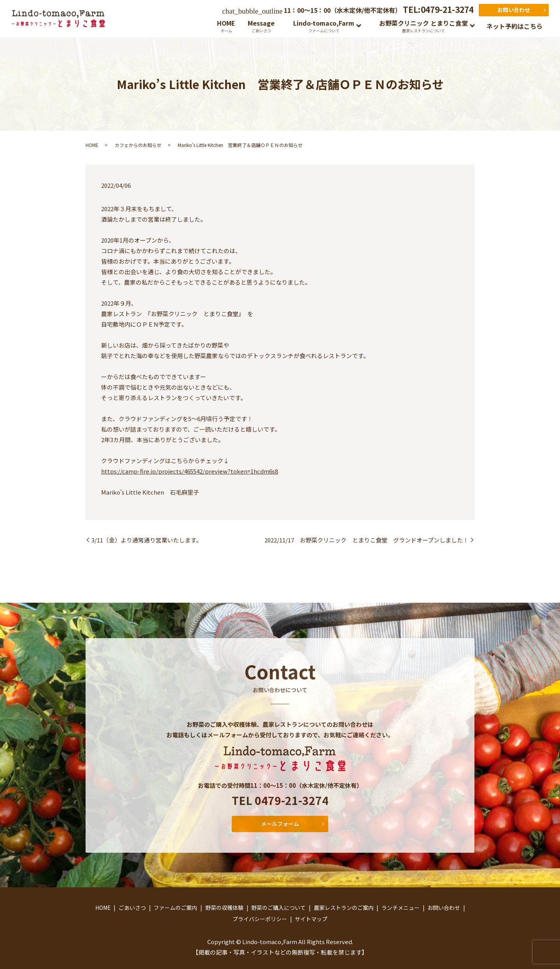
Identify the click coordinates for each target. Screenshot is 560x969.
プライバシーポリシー (260, 919)
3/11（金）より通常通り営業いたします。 (147, 540)
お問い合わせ (514, 10)
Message (261, 26)
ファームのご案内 (175, 908)
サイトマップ (311, 919)
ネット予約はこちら (514, 26)
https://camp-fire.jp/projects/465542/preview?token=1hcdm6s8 (190, 471)
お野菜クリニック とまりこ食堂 (423, 26)
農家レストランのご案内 (344, 908)
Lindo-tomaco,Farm (324, 26)
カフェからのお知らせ (138, 145)
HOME (226, 26)
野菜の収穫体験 (224, 908)
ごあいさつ (132, 908)
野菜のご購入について (278, 908)
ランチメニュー (401, 908)
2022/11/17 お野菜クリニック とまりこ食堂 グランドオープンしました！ (367, 540)
